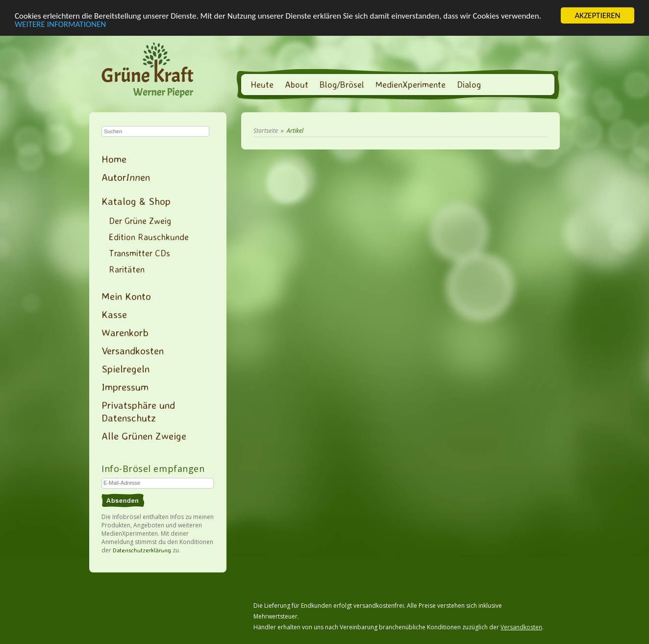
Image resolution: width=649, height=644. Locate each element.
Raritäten (127, 269)
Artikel (295, 131)
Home (114, 159)
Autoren (126, 177)
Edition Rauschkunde (149, 237)
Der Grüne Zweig (140, 221)
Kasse (114, 314)
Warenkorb (125, 332)
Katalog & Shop (136, 201)
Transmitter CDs (139, 253)
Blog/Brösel (342, 84)
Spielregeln (125, 369)
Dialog (469, 84)
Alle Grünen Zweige (144, 436)
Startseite (266, 131)
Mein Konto (126, 296)
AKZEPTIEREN (597, 15)
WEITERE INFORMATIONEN (60, 24)
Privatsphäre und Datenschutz (138, 411)
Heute (262, 84)
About (297, 84)
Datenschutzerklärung (142, 550)
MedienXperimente (411, 84)
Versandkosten (133, 350)
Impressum (125, 387)
